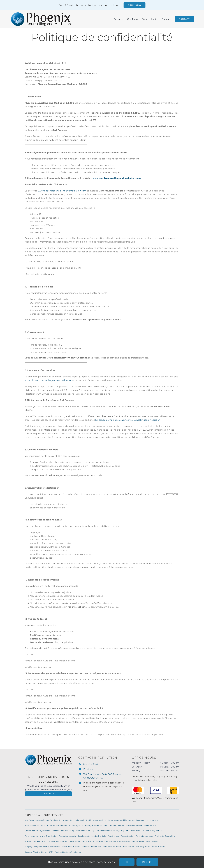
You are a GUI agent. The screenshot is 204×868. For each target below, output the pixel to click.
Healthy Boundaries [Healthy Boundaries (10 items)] (93, 825)
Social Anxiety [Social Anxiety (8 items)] (84, 836)
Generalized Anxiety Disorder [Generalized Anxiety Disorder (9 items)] (37, 831)
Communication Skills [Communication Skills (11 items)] (117, 820)
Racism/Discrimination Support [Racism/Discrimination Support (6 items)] (69, 852)
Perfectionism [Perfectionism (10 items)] (152, 820)
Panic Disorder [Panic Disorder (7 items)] (152, 841)
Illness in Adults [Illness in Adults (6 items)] (159, 847)
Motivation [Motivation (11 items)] (64, 820)
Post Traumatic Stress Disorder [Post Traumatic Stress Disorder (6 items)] (121, 847)
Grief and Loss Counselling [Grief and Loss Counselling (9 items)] (63, 831)
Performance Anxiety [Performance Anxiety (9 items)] (85, 831)
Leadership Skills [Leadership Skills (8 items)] (99, 836)
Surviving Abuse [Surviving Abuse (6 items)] (143, 847)
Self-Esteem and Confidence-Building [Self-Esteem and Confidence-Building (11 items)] (41, 820)
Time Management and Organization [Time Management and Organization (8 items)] (41, 836)
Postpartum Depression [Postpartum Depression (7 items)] (120, 841)
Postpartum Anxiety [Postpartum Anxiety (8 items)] (67, 836)
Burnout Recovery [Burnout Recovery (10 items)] (136, 820)
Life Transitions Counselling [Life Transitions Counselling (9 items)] (108, 831)
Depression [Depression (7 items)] (55, 847)
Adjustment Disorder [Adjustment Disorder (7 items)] (58, 841)
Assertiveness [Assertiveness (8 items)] (114, 836)
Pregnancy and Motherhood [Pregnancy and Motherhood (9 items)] (130, 825)
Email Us (88, 769)
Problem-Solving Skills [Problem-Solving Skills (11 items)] (96, 820)
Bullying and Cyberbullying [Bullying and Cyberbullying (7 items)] (37, 847)
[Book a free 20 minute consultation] (135, 5)
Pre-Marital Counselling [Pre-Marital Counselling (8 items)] (165, 836)
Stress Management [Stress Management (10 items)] (59, 825)
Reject (147, 862)
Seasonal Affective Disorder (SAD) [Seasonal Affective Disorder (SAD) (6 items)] (39, 852)
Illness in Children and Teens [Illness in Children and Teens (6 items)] (94, 847)
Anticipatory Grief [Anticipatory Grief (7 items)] (100, 841)
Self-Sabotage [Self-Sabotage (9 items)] (110, 825)
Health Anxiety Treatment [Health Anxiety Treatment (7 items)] (80, 841)
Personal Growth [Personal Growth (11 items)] (77, 820)
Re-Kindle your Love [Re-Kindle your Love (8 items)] (144, 836)
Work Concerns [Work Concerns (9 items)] (150, 825)
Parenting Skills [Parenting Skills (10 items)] (76, 825)
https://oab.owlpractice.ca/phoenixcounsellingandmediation (128, 420)
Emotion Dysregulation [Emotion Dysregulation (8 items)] (152, 831)
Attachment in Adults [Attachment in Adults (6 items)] (71, 847)
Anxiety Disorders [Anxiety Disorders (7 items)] (32, 841)
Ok (127, 862)
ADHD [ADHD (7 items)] (44, 841)
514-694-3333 (91, 764)
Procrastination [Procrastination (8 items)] (128, 836)
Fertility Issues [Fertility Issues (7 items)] (138, 841)
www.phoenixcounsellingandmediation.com (62, 191)
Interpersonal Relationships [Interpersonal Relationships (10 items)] (37, 825)
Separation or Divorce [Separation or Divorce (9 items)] (131, 831)
